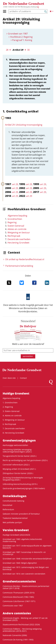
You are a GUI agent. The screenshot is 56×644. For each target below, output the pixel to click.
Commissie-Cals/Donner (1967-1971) (19, 601)
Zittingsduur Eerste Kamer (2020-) (18, 473)
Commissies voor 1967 (13, 606)
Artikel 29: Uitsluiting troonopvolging (24, 125)
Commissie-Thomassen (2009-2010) (19, 593)
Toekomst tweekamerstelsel (15, 518)
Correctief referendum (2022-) (16, 465)
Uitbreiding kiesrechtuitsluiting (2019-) (20, 484)
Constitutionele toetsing (13, 501)
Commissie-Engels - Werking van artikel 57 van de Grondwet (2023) (25, 619)
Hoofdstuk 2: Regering (21, 37)
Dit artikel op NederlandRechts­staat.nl (25, 259)
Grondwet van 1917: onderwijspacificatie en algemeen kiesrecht (27, 547)
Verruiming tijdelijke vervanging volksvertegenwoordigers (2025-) (17, 451)
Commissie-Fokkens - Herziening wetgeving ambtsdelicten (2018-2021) (22, 630)
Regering (12, 222)
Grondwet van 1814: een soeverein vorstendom (24, 574)
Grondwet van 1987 (18, 34)
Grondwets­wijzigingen (19, 440)
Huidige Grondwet (16, 393)
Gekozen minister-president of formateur (21, 514)
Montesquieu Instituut (29, 7)
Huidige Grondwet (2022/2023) (16, 535)
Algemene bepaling (17, 216)
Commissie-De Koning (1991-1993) (18, 640)
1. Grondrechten (10, 403)
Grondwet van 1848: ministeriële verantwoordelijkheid (27, 559)
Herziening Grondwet (18, 243)
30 (28, 50)
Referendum (8, 509)
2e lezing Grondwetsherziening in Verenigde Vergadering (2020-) (23, 479)
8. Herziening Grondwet (13, 433)
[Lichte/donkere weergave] (51, 11)
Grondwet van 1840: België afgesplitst (20, 563)
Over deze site (9, 378)
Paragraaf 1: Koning (22, 40)
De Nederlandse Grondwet (23, 4)
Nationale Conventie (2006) (15, 635)
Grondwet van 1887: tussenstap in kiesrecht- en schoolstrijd (24, 553)
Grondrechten (15, 219)
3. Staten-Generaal (11, 411)
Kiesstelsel (7, 505)
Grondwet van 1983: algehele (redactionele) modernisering (22, 540)
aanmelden (28, 356)
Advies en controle (17, 229)
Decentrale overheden (19, 239)
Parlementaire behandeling (19, 266)
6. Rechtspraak (9, 424)
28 (7, 50)
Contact (23, 378)
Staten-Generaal (16, 226)
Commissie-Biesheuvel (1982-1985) (18, 597)
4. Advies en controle (12, 415)
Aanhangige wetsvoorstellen (15, 445)
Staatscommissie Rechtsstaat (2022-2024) (21, 624)
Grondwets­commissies (19, 581)
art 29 (15, 184)
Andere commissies (17, 613)
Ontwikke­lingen (15, 496)
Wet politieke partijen (12, 522)
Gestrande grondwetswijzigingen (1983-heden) (24, 488)
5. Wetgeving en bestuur (14, 420)
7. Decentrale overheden (14, 428)
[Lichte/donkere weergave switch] (51, 11)
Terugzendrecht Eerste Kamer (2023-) (20, 456)
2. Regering (8, 407)
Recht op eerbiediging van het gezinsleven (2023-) (25, 460)
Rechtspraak (14, 236)
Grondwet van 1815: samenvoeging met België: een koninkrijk (26, 568)
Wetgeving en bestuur (19, 232)
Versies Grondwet (16, 530)
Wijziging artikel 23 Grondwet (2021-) (19, 469)
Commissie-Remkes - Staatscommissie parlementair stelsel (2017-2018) (26, 587)
